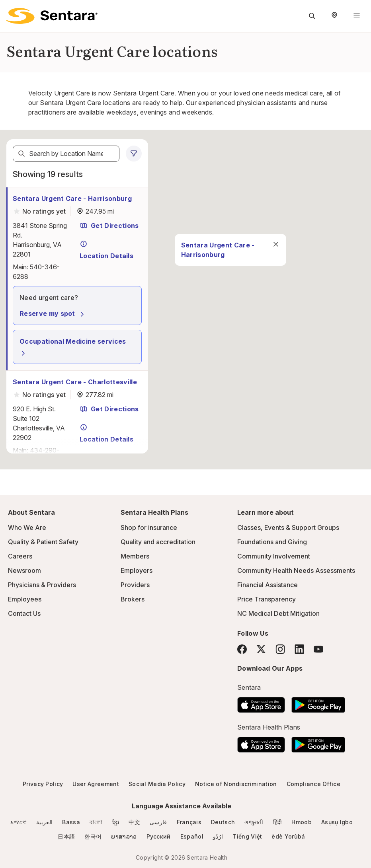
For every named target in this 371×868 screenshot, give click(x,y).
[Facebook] (242, 649)
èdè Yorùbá (288, 836)
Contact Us (24, 613)
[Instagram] (280, 649)
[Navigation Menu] (357, 16)
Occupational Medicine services (73, 347)
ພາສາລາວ (124, 836)
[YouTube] (318, 649)
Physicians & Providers (42, 585)
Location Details (106, 250)
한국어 (93, 836)
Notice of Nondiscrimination (236, 784)
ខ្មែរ (116, 822)
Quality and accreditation (158, 542)
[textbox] (66, 154)
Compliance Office (313, 784)
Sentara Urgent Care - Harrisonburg (72, 199)
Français (189, 822)
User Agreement (96, 784)
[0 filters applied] (134, 154)
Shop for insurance (149, 527)
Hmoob (302, 822)
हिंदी (278, 822)
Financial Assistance (268, 585)
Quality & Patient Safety (43, 542)
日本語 (66, 836)
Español (192, 836)
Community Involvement (274, 556)
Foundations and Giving (272, 542)
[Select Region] (334, 16)
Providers (135, 585)
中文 (134, 822)
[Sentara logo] (52, 16)
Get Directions (109, 226)
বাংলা (96, 822)
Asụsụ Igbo (337, 822)
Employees (25, 599)
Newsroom (24, 570)
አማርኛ (19, 822)
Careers (20, 556)
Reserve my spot (53, 313)
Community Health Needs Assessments (296, 570)
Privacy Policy (43, 784)
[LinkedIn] (299, 649)
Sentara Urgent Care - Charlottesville (75, 382)
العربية (44, 822)
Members (135, 556)
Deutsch (223, 822)
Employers (137, 570)
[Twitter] (261, 649)
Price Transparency (267, 599)
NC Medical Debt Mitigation (278, 613)
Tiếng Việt (247, 836)
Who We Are (27, 527)
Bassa (71, 822)
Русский (159, 836)
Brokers (133, 599)
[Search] (21, 154)
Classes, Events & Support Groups (288, 527)
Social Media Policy (157, 784)
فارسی (158, 822)
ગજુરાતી (254, 822)
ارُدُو (218, 836)
